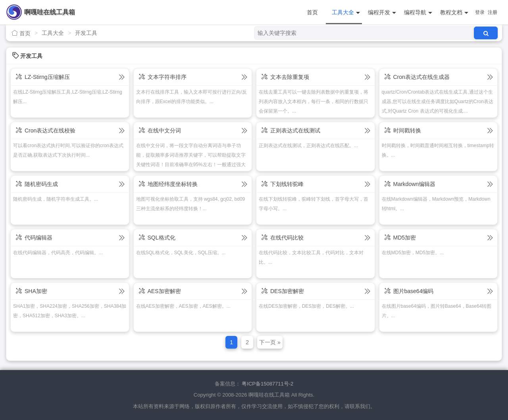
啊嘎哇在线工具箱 (50, 12)
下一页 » (270, 342)
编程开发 (382, 12)
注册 (493, 12)
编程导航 (418, 12)
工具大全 (346, 12)
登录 (480, 12)
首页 (312, 12)
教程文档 (454, 12)
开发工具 (86, 33)
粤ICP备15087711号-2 (267, 384)
